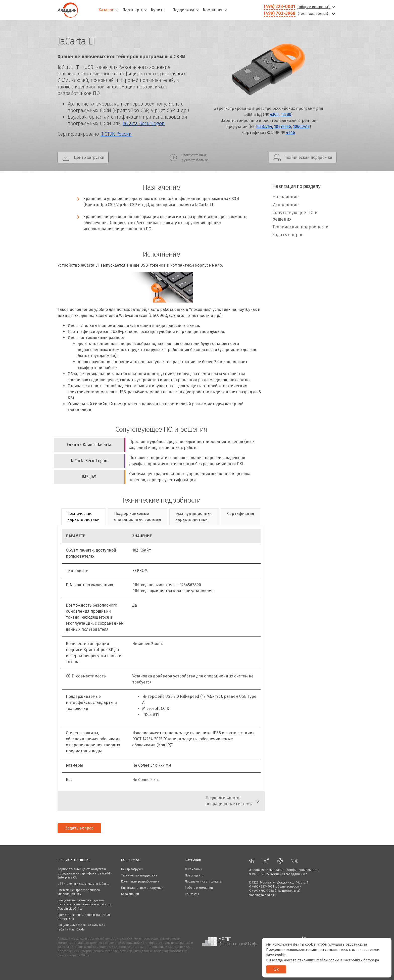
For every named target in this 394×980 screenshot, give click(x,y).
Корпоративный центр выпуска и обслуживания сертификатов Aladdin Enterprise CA (85, 873)
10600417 (301, 127)
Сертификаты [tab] (241, 513)
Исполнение (286, 205)
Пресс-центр (194, 875)
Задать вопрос (288, 235)
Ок (276, 969)
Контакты (192, 894)
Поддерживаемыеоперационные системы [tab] (138, 517)
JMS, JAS (89, 477)
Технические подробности (301, 227)
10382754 (264, 127)
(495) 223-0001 (280, 7)
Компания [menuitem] (213, 10)
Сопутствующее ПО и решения (295, 216)
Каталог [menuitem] (106, 10)
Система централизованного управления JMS (79, 892)
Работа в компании (199, 888)
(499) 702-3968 (280, 13)
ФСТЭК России (116, 134)
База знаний (130, 894)
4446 (290, 133)
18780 (286, 114)
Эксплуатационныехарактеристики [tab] (194, 517)
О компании (194, 869)
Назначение (286, 197)
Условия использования (266, 870)
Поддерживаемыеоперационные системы (229, 801)
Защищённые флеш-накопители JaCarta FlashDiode (81, 927)
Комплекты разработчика (140, 881)
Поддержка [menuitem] (183, 10)
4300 (274, 114)
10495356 (283, 127)
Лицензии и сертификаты (204, 881)
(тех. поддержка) (317, 14)
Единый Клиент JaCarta (89, 445)
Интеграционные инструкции (142, 888)
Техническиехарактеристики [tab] (84, 517)
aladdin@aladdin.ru (262, 895)
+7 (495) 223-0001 (261, 886)
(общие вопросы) (317, 7)
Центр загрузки (132, 869)
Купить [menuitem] (158, 10)
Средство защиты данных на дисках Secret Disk (84, 917)
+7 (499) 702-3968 (261, 891)
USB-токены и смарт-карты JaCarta (83, 884)
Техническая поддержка (139, 875)
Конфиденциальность (303, 870)
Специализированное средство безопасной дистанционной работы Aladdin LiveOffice (84, 904)
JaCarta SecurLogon (143, 123)
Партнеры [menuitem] (132, 10)
